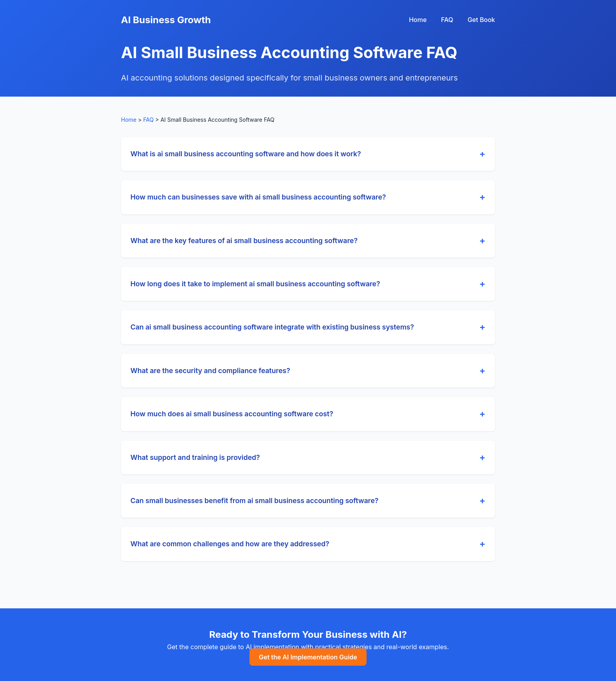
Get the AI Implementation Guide (308, 657)
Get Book (481, 20)
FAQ (447, 20)
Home (418, 20)
